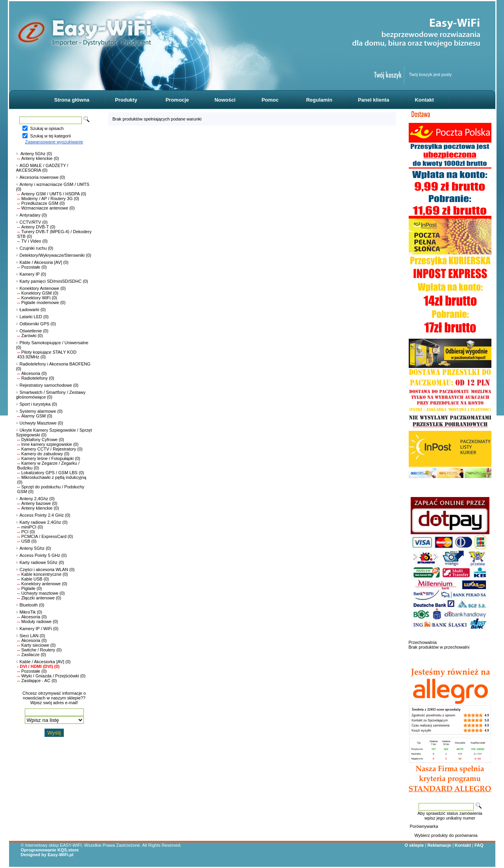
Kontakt (424, 100)
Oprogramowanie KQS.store (50, 850)
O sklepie (414, 845)
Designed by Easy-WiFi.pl (47, 855)
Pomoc (270, 100)
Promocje (177, 100)
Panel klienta (373, 100)
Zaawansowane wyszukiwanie (54, 142)
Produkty (126, 100)
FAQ (479, 845)
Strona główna (72, 100)
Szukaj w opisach (47, 128)
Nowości (225, 100)
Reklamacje (439, 845)
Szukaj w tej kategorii (51, 136)
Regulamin (319, 100)
